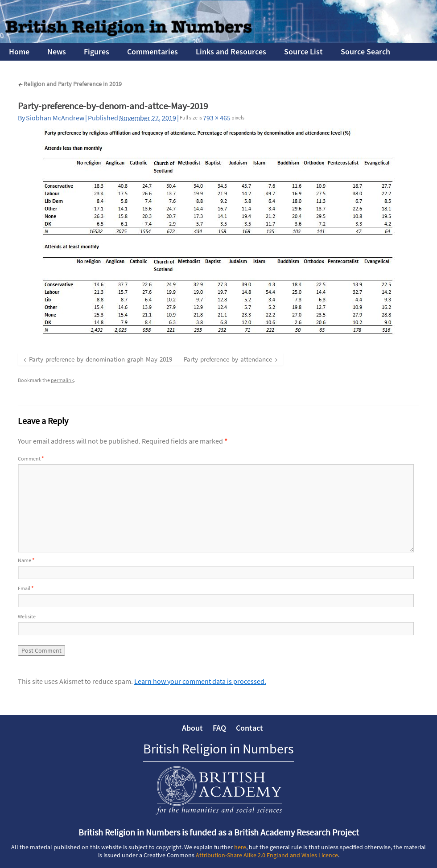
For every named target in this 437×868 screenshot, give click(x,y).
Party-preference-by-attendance (228, 359)
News (57, 51)
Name (26, 560)
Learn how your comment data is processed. (200, 681)
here (240, 847)
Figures (97, 51)
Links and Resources (231, 51)
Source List (303, 51)
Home (19, 51)
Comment (31, 459)
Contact (249, 728)
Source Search (365, 51)
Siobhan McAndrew (55, 118)
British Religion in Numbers (218, 749)
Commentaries (153, 51)
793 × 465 (217, 118)
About (192, 728)
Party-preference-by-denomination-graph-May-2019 (101, 359)
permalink (62, 380)
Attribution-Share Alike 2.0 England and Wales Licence (267, 855)
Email (26, 588)
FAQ (219, 728)
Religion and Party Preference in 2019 (70, 84)
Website (27, 616)
